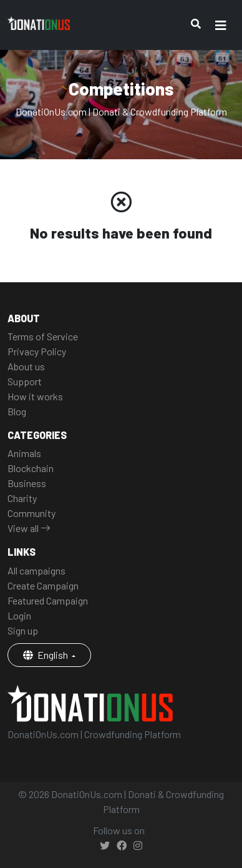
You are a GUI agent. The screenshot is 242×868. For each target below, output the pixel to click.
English (46, 655)
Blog (17, 411)
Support (25, 381)
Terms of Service (43, 336)
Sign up (23, 630)
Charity (22, 498)
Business (27, 483)
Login (19, 615)
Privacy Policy (37, 351)
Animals (24, 453)
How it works (35, 396)
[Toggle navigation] (221, 25)
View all (29, 528)
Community (31, 513)
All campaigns (36, 570)
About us (26, 366)
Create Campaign (43, 585)
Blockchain (31, 468)
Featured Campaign (48, 600)
